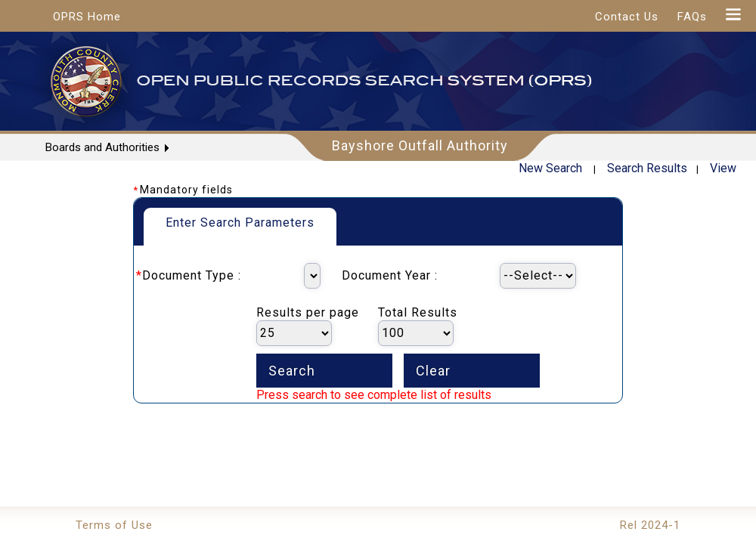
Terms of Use (114, 525)
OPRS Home (87, 17)
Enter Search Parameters (240, 223)
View (723, 168)
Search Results (647, 168)
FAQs (692, 17)
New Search (550, 168)
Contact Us (627, 17)
